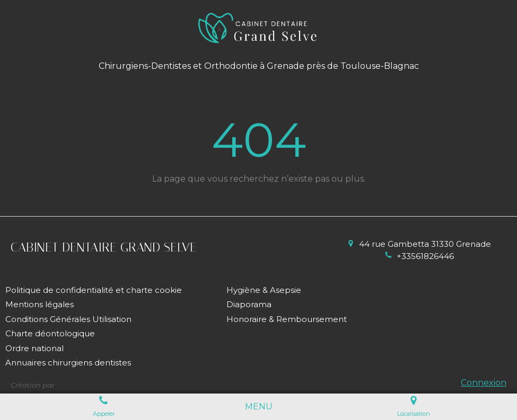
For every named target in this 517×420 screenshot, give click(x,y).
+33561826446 (425, 256)
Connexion (484, 383)
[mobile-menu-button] (259, 407)
